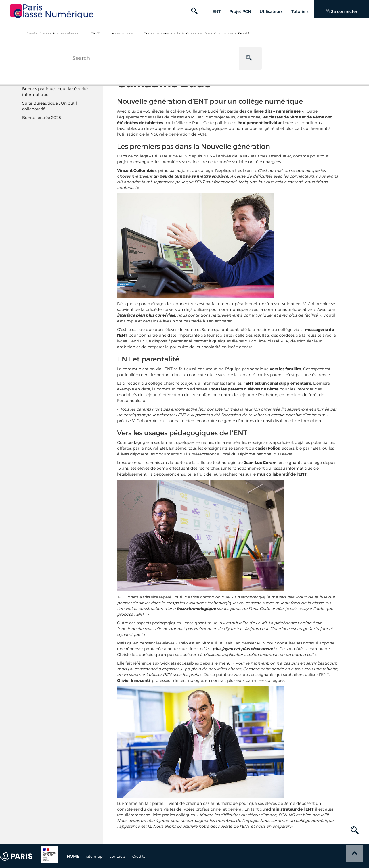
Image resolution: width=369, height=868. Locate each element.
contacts (117, 856)
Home (73, 856)
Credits (139, 856)
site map (94, 856)
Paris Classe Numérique (52, 34)
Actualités (122, 34)
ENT (95, 34)
